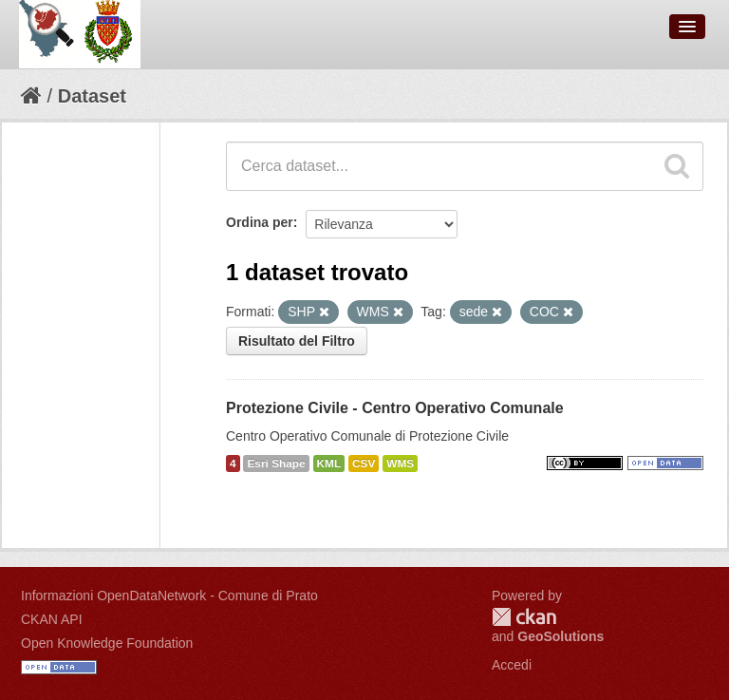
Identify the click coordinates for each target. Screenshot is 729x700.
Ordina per (260, 222)
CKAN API (52, 619)
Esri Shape (276, 464)
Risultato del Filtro (297, 341)
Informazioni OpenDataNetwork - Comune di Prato (169, 596)
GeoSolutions (561, 636)
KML (329, 464)
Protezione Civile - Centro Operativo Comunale (395, 408)
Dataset (92, 96)
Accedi (512, 665)
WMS (400, 464)
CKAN (524, 617)
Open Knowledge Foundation (107, 643)
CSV (364, 464)
